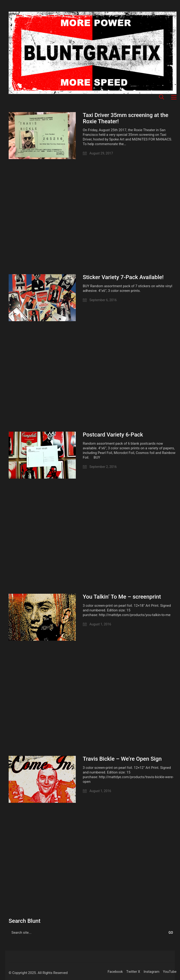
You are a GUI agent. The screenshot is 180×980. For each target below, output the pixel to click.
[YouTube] (170, 972)
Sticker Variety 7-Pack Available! (123, 277)
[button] (174, 97)
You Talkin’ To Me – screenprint (122, 597)
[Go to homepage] (93, 53)
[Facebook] (115, 972)
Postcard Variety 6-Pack (113, 435)
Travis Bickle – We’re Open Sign (122, 759)
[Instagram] (152, 972)
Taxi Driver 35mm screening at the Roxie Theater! (126, 118)
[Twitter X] (133, 972)
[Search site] (162, 98)
